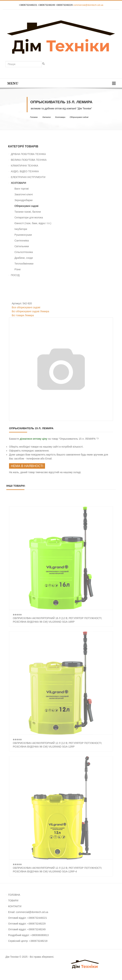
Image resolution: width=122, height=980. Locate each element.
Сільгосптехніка (24, 252)
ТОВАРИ (13, 901)
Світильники (22, 246)
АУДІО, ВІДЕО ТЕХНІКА (25, 171)
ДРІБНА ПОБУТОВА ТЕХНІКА (28, 154)
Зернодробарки (23, 200)
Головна (34, 117)
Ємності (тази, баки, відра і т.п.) (33, 223)
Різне (18, 269)
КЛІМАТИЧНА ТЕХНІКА (24, 166)
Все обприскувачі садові (26, 307)
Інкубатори (21, 229)
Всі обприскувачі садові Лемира (30, 311)
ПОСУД (15, 275)
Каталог (47, 117)
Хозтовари (60, 117)
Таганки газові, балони (28, 212)
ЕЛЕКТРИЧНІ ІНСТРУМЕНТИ (28, 177)
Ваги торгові (22, 189)
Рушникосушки (23, 235)
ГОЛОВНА (14, 895)
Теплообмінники (24, 264)
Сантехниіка (22, 241)
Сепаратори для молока (29, 217)
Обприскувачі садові (79, 117)
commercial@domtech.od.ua (88, 5)
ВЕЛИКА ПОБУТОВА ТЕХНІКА (29, 160)
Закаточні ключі (24, 194)
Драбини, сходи (24, 258)
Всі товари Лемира (23, 315)
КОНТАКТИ (15, 906)
